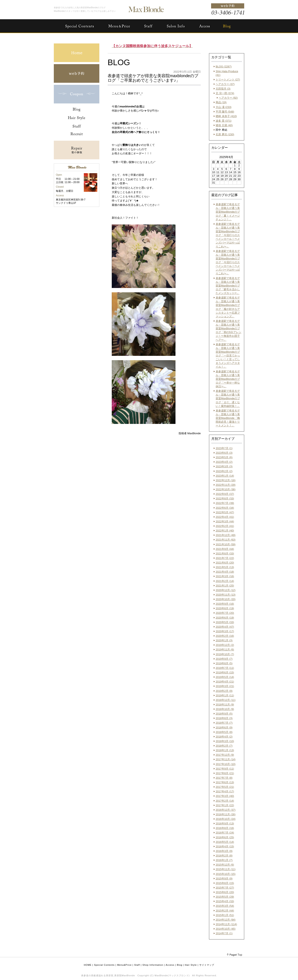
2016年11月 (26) (226, 814)
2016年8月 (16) (225, 828)
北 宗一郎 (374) (225, 93)
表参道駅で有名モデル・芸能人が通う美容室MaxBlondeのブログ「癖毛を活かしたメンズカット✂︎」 (228, 286)
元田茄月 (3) (223, 89)
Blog (179, 965)
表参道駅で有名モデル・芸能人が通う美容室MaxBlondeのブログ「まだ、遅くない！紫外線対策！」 (228, 398)
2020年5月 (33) (225, 622)
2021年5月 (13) (225, 567)
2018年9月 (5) (224, 714)
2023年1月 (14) (225, 476)
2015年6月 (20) (225, 892)
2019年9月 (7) (224, 659)
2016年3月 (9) (224, 851)
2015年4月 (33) (225, 901)
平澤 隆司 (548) (225, 112)
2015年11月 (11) (226, 869)
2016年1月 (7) (224, 860)
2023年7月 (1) (224, 448)
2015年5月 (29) (225, 897)
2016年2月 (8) (224, 856)
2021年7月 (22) (225, 558)
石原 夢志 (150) (225, 134)
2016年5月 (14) (225, 842)
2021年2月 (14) (225, 581)
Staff (137, 965)
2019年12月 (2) (225, 645)
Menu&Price (124, 965)
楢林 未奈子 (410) (226, 116)
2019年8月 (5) (224, 663)
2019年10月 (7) (225, 654)
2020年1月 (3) (224, 640)
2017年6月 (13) (225, 782)
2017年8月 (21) (225, 773)
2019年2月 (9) (224, 691)
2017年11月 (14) (226, 759)
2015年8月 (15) (225, 883)
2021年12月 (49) (226, 535)
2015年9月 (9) (224, 879)
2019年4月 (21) (225, 682)
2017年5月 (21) (225, 787)
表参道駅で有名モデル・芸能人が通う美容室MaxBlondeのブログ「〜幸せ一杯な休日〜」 (228, 379)
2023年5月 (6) (224, 457)
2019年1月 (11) (225, 695)
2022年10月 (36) (226, 489)
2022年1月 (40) (225, 531)
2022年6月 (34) (225, 508)
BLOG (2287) (224, 67)
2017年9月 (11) (225, 769)
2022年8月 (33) (225, 498)
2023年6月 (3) (224, 453)
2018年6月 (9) (224, 728)
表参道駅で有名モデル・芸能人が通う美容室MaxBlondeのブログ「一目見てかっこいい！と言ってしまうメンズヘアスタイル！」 (228, 356)
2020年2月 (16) (225, 636)
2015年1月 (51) (225, 915)
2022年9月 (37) (225, 494)
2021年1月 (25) (225, 586)
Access (170, 965)
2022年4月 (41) (225, 517)
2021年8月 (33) (225, 554)
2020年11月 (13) (226, 595)
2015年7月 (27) (225, 888)
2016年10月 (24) (226, 819)
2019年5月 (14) (225, 677)
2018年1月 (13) (225, 750)
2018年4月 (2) (224, 737)
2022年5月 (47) (225, 512)
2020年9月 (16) (225, 604)
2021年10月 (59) (226, 544)
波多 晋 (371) (223, 121)
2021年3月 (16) (225, 576)
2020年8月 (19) (225, 608)
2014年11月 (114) (226, 924)
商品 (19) (221, 102)
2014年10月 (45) (226, 929)
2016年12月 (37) (226, 810)
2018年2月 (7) (224, 746)
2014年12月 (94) (226, 920)
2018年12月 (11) (226, 700)
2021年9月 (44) (225, 549)
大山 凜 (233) (223, 107)
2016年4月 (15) (225, 846)
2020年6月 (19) (225, 618)
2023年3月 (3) (224, 466)
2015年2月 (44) (225, 911)
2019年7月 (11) (225, 668)
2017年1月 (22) (225, 805)
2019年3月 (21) (225, 686)
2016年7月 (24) (225, 833)
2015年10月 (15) (226, 874)
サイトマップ (207, 965)
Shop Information (153, 965)
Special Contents (104, 965)
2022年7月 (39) (225, 503)
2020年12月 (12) (226, 590)
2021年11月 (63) (226, 540)
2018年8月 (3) (224, 718)
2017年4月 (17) (225, 791)
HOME (88, 965)
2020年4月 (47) (225, 627)
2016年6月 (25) (225, 837)
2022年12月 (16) (226, 480)
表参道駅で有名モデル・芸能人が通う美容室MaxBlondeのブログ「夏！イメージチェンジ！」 (228, 212)
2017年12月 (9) (225, 755)
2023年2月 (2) (224, 471)
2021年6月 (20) (225, 563)
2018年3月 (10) (225, 741)
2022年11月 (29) (226, 485)
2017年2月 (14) (225, 801)
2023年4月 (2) (224, 462)
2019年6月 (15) (225, 672)
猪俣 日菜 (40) (224, 125)
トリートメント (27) (228, 80)
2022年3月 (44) (225, 521)
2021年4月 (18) (225, 572)
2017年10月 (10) (226, 764)
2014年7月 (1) (224, 933)
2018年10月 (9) (225, 709)
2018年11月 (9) (225, 705)
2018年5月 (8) (224, 732)
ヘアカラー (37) (225, 84)
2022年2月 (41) (225, 526)
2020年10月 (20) (226, 599)
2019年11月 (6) (225, 650)
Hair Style (191, 965)
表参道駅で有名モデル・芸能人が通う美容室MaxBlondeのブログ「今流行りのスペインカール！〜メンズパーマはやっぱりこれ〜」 (228, 235)
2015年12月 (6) (225, 865)
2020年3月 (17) (225, 631)
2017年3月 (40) (225, 796)
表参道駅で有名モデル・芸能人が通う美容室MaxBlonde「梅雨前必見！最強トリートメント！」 (228, 418)
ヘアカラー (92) (228, 98)
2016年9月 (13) (225, 823)
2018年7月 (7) (224, 723)
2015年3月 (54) (225, 906)
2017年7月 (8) (224, 778)
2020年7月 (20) (225, 613)
